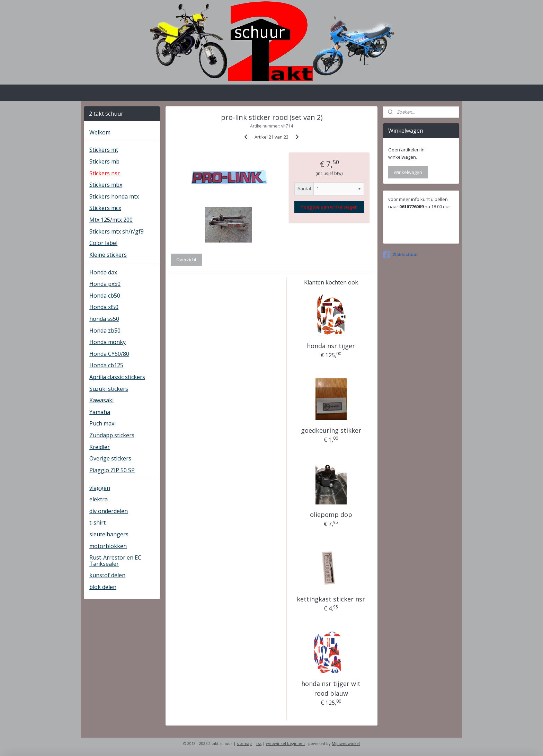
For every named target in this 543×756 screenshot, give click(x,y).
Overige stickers (110, 458)
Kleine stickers (108, 255)
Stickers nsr (105, 173)
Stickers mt (104, 150)
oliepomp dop (331, 515)
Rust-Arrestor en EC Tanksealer (115, 561)
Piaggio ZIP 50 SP (112, 470)
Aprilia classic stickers (117, 377)
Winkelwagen (408, 172)
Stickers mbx (106, 185)
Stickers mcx (105, 208)
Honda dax (103, 272)
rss (259, 743)
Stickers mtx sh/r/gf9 (117, 231)
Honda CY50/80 (109, 354)
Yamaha (100, 412)
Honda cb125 (106, 365)
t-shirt (97, 522)
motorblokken (108, 546)
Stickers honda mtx (114, 196)
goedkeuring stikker (331, 430)
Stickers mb (104, 161)
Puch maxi (103, 423)
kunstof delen (107, 575)
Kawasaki (101, 400)
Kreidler (100, 447)
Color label (103, 243)
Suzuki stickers (109, 389)
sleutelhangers (109, 534)
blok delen (103, 587)
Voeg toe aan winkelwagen (329, 207)
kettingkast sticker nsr (331, 599)
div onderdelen (109, 511)
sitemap (244, 743)
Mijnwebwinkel (346, 743)
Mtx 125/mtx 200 (111, 220)
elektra (99, 499)
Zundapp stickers (112, 435)
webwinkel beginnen (285, 743)
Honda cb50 (105, 296)
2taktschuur (400, 255)
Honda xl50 (104, 307)
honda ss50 (104, 319)
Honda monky (108, 342)
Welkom (100, 132)
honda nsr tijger (331, 346)
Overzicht (186, 260)
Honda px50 (105, 284)
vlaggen (100, 488)
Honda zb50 (105, 331)
